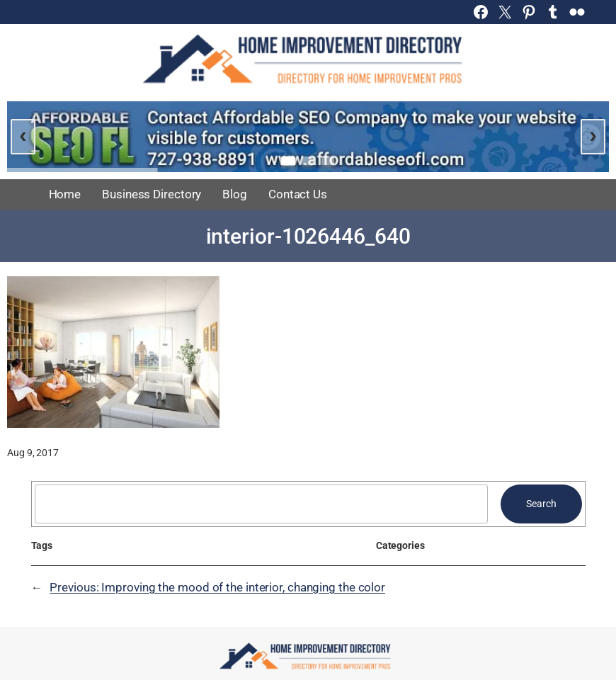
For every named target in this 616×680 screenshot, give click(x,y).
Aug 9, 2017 (33, 453)
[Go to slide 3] (328, 161)
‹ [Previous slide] (23, 135)
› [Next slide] (593, 135)
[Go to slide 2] (308, 161)
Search (541, 504)
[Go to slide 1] (288, 160)
